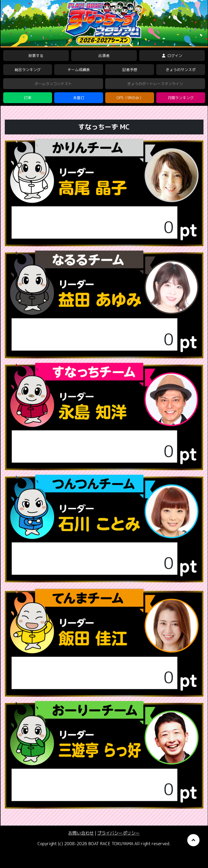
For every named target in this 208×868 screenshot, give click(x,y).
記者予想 (130, 70)
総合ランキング (28, 70)
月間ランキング (181, 98)
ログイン (172, 56)
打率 (28, 98)
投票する (36, 56)
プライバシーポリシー (118, 833)
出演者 (104, 56)
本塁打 (79, 98)
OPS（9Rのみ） (130, 98)
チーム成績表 (79, 70)
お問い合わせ (81, 833)
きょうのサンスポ (181, 70)
